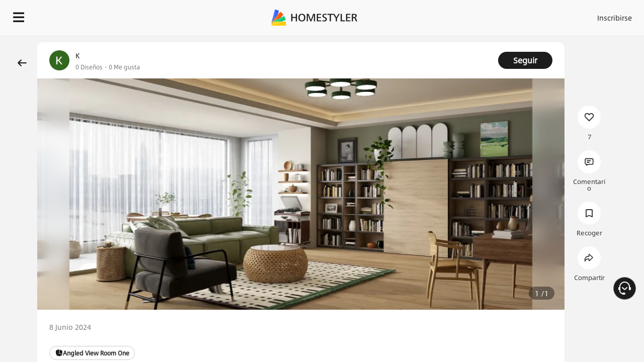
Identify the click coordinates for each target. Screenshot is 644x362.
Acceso (448, 15)
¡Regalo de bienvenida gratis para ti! (409, 42)
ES (524, 15)
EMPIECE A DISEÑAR (590, 15)
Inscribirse (487, 15)
